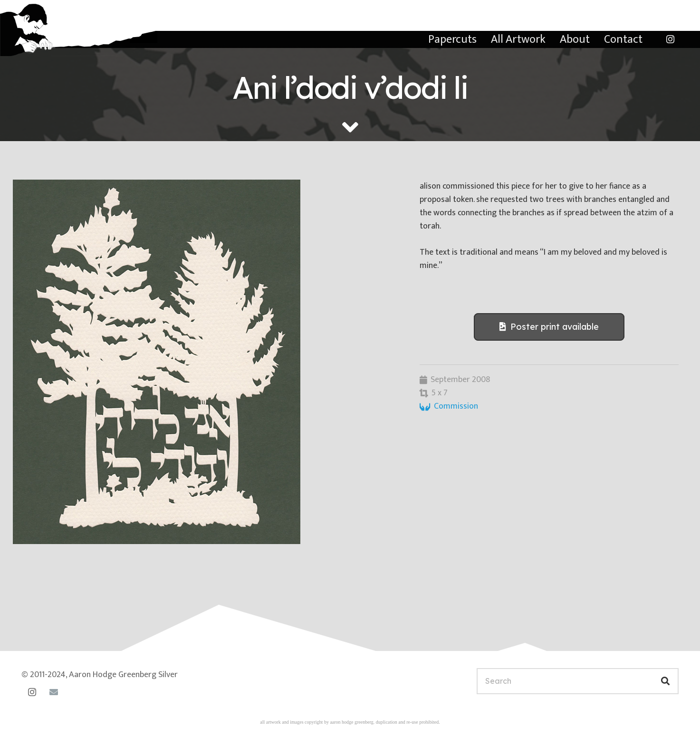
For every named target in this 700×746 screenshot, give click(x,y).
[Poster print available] (549, 327)
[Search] (578, 681)
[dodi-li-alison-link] (203, 362)
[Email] (53, 692)
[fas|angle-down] (350, 127)
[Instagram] (670, 39)
